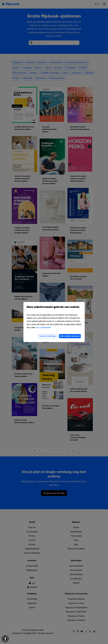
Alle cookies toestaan (70, 336)
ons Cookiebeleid (43, 327)
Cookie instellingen (48, 336)
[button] (5, 639)
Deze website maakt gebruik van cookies (54, 309)
